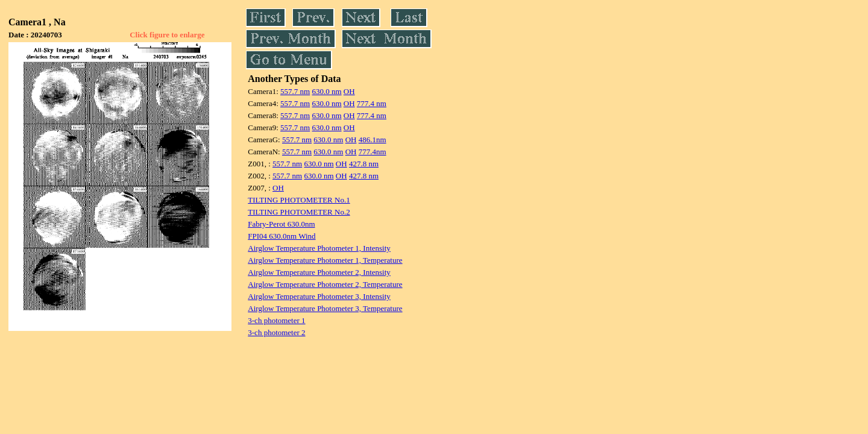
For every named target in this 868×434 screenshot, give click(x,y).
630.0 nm (326, 91)
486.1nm (373, 140)
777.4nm (373, 152)
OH (349, 91)
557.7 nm (295, 91)
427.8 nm (364, 164)
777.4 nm (372, 103)
